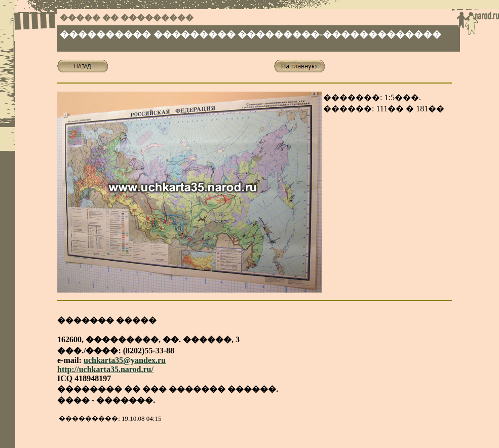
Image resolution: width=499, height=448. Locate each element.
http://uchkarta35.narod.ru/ (105, 369)
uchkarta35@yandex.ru (125, 360)
